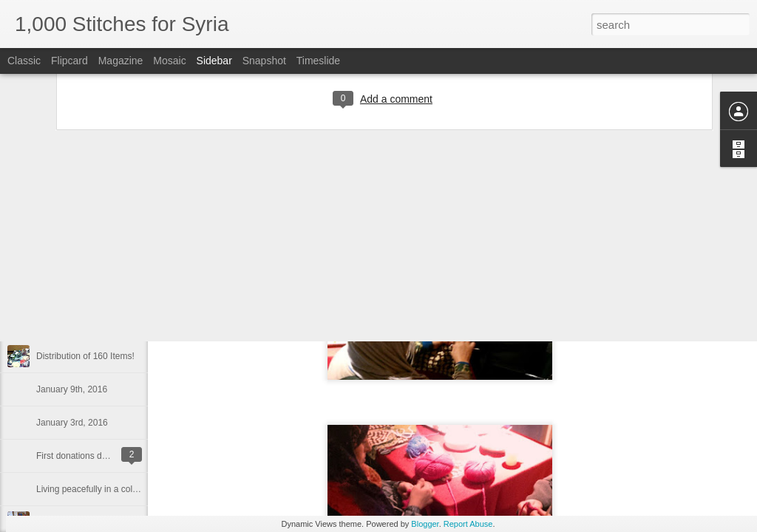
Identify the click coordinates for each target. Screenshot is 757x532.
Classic (24, 61)
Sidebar (214, 61)
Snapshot (264, 61)
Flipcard (69, 61)
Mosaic (169, 61)
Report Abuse (468, 524)
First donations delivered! (86, 456)
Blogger (425, 524)
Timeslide (318, 61)
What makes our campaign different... (110, 256)
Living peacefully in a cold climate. (103, 489)
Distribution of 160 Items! (85, 356)
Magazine (121, 61)
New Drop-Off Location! (82, 290)
